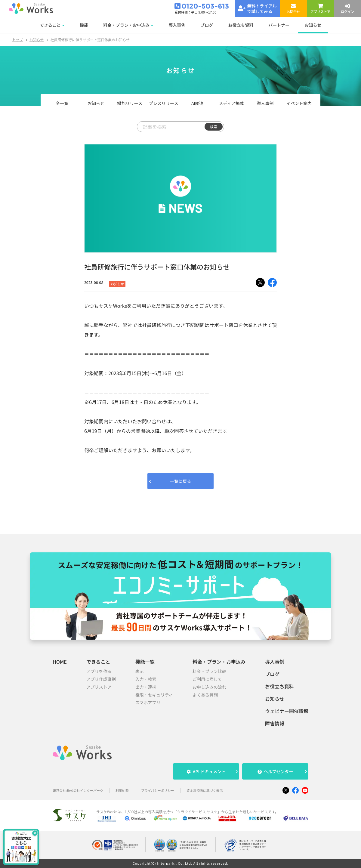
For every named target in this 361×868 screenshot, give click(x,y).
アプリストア (99, 687)
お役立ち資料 (279, 686)
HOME (60, 662)
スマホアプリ (148, 703)
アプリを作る (99, 671)
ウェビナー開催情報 (287, 711)
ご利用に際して (207, 679)
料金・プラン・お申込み (219, 662)
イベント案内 (299, 103)
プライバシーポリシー (158, 791)
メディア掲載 (231, 103)
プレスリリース (164, 103)
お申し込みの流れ (209, 687)
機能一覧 (145, 662)
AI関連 (197, 103)
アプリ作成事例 (101, 679)
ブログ (272, 674)
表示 (140, 671)
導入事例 (265, 103)
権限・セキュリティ (154, 695)
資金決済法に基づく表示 (205, 791)
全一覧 (62, 103)
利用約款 (122, 791)
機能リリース (130, 103)
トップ (17, 40)
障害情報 (275, 723)
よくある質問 (205, 695)
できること (98, 662)
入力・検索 (146, 679)
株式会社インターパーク (85, 791)
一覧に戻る (180, 481)
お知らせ (37, 40)
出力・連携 (146, 687)
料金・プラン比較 (209, 671)
